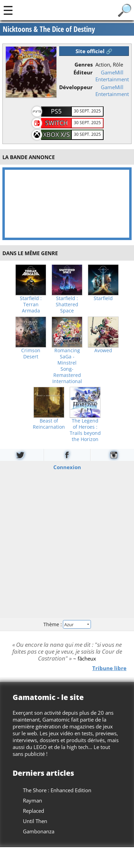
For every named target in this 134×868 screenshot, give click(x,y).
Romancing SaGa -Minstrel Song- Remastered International (67, 366)
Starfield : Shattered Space (67, 305)
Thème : (67, 624)
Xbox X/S (56, 134)
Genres (84, 64)
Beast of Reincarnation (49, 424)
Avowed (103, 350)
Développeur (76, 87)
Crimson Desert (31, 354)
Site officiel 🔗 (94, 51)
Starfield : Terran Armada (31, 305)
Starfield (103, 298)
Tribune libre (109, 668)
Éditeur (83, 72)
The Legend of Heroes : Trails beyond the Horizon (85, 430)
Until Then (35, 821)
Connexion (67, 467)
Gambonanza (39, 831)
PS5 (56, 111)
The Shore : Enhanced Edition (57, 790)
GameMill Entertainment (112, 76)
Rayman (32, 800)
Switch (56, 123)
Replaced (33, 811)
